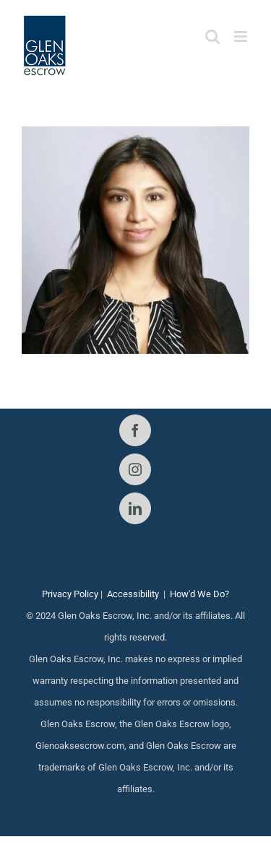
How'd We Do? (199, 594)
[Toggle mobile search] (212, 36)
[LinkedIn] (135, 508)
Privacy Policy (70, 594)
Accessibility (133, 594)
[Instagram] (135, 469)
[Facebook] (135, 430)
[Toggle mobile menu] (242, 36)
